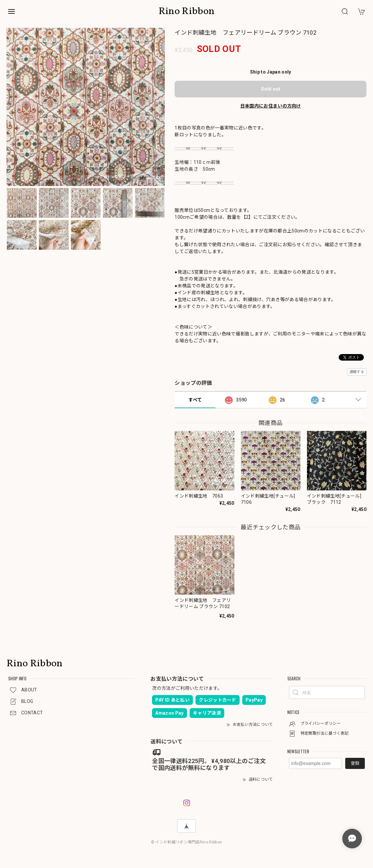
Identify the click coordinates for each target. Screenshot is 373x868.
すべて (195, 400)
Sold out (271, 89)
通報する (357, 372)
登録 (355, 763)
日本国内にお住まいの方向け (271, 106)
